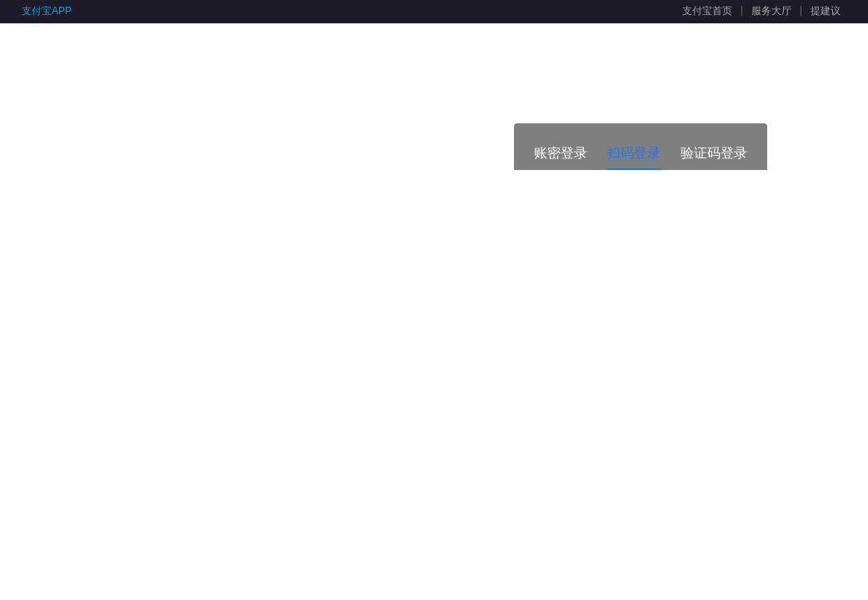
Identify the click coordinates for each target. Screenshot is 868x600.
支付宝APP (47, 11)
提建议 (826, 11)
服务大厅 (771, 11)
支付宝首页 (707, 11)
